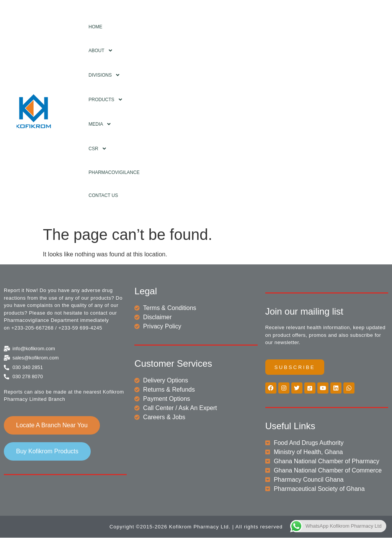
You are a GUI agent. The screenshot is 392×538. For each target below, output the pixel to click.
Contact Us (103, 195)
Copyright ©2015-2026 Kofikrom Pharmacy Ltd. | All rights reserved (196, 527)
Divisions (106, 75)
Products (107, 100)
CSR (99, 149)
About (102, 51)
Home (95, 27)
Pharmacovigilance (114, 172)
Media (102, 124)
